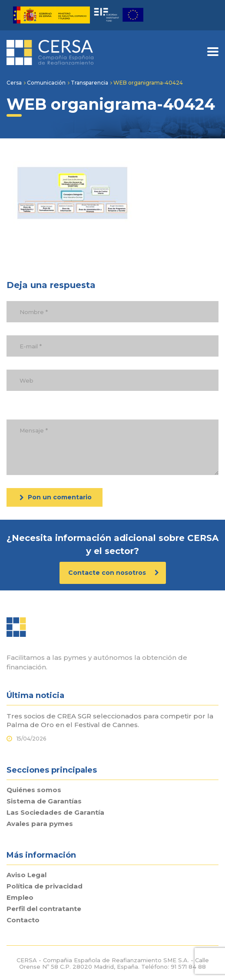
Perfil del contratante (44, 909)
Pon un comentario (56, 497)
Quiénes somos (34, 790)
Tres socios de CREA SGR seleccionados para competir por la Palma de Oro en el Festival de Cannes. (110, 720)
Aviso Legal (26, 875)
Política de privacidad (45, 886)
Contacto (23, 920)
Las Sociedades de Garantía (55, 813)
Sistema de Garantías (44, 801)
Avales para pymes (40, 824)
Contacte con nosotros (114, 573)
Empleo (20, 898)
